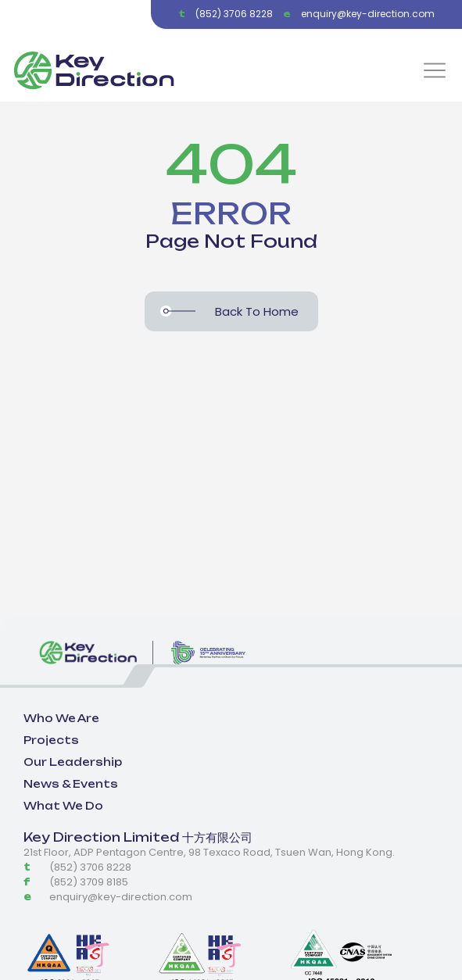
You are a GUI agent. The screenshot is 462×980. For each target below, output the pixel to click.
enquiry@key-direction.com (368, 14)
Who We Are (61, 718)
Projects (51, 740)
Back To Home (257, 311)
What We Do (63, 806)
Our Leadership (73, 762)
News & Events (71, 784)
